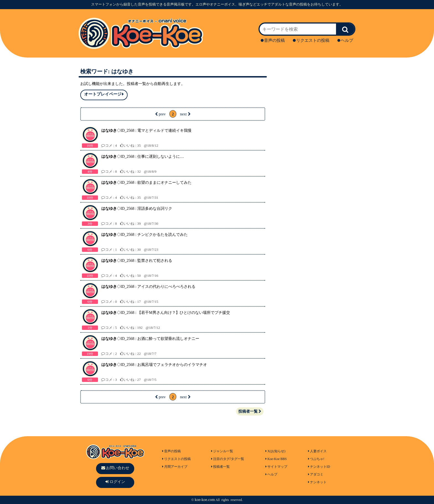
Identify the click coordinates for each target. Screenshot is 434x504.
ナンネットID (319, 467)
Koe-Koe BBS (276, 459)
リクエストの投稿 (311, 40)
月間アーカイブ (175, 467)
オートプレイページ (104, 94)
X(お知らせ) (275, 451)
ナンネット (317, 482)
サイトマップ (276, 467)
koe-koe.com (205, 500)
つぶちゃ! (316, 459)
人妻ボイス (317, 451)
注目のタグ (220, 459)
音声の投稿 (273, 40)
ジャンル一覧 (222, 451)
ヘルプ (345, 40)
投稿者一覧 (250, 411)
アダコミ (316, 474)
